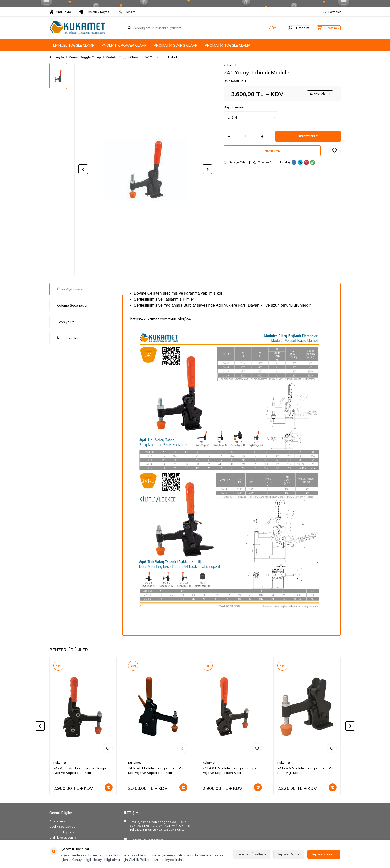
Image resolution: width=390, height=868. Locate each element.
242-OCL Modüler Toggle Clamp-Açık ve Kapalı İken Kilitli (80, 770)
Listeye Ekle (235, 167)
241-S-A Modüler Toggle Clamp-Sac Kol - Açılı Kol (307, 770)
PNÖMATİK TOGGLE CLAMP (228, 45)
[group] (145, 169)
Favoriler (332, 12)
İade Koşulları (68, 338)
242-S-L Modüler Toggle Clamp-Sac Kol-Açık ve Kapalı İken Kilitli (157, 770)
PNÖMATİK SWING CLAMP (176, 45)
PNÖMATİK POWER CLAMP (124, 45)
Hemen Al (272, 154)
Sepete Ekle (308, 138)
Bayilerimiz (57, 821)
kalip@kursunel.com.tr (147, 840)
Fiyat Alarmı (318, 94)
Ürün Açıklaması (70, 289)
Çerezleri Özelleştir (252, 854)
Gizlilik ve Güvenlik (63, 838)
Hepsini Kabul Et (324, 854)
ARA (263, 28)
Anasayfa (57, 57)
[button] (83, 169)
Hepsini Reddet (289, 854)
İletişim (127, 12)
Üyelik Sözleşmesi (63, 827)
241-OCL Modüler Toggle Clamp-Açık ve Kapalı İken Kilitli (229, 770)
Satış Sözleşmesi (62, 832)
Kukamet (230, 65)
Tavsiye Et (263, 167)
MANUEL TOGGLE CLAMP (74, 45)
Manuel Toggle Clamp (85, 57)
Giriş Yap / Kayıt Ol (95, 12)
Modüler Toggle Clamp (123, 57)
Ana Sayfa (60, 12)
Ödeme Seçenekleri (73, 305)
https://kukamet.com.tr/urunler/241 (162, 319)
